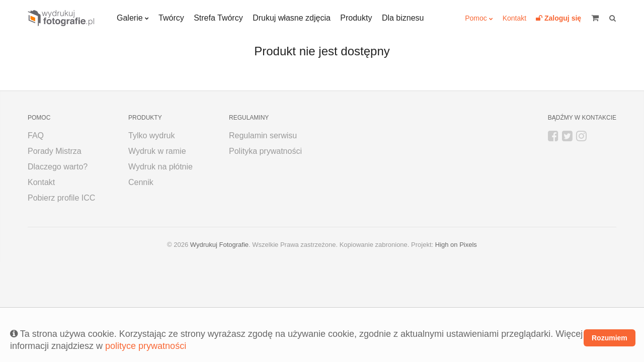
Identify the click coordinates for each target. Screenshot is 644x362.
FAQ (36, 135)
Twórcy (171, 18)
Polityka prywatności (265, 151)
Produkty (356, 18)
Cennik (141, 182)
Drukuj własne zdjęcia (292, 18)
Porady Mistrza (55, 151)
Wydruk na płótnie (160, 167)
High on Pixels (456, 245)
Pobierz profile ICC (61, 198)
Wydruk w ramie (157, 151)
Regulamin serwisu (263, 135)
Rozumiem (610, 338)
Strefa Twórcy (218, 18)
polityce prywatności (146, 346)
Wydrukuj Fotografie (219, 245)
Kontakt (514, 18)
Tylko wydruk (151, 135)
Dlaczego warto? (58, 167)
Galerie (130, 18)
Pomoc (476, 18)
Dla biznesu (403, 18)
